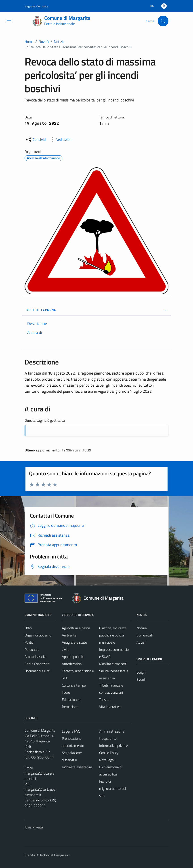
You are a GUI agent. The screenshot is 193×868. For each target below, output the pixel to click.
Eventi (141, 679)
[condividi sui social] (36, 139)
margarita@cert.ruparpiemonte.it (41, 792)
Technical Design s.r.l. (55, 855)
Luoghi (141, 672)
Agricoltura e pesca (76, 628)
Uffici (28, 628)
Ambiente (69, 635)
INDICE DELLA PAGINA (96, 310)
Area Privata (34, 827)
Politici (29, 642)
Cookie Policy (109, 753)
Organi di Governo (38, 635)
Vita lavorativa (110, 707)
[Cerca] (163, 21)
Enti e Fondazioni (37, 664)
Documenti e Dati (37, 671)
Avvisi (141, 642)
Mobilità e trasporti (113, 664)
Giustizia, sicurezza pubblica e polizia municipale (113, 635)
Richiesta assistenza (77, 767)
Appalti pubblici (73, 657)
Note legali (107, 760)
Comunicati (145, 635)
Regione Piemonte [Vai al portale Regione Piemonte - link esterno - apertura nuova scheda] (36, 6)
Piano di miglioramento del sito (113, 788)
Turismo (105, 699)
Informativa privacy (113, 746)
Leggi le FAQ (71, 731)
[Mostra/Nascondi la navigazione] (9, 21)
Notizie (142, 628)
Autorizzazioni (72, 664)
